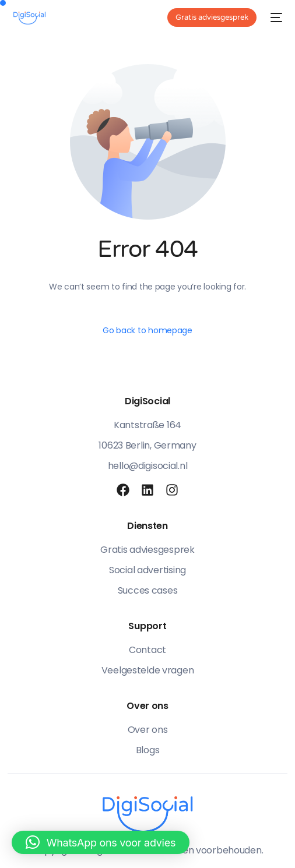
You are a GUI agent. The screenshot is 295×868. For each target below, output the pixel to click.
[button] (101, 842)
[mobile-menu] (275, 17)
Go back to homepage (147, 330)
